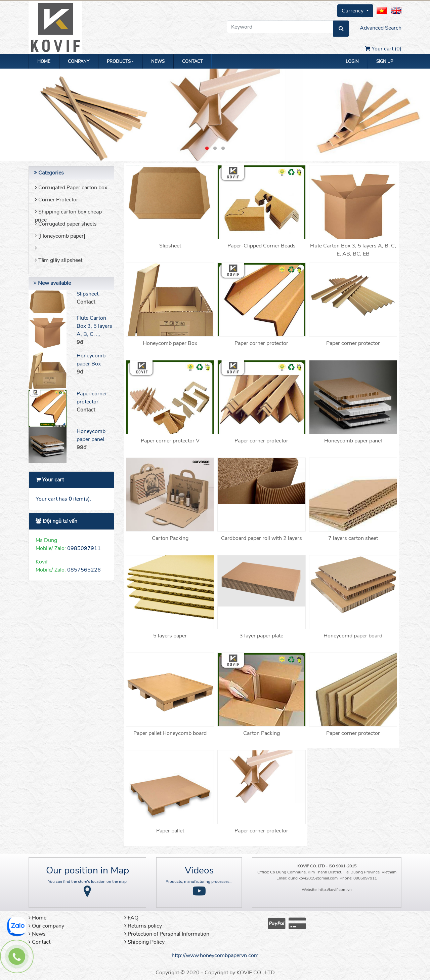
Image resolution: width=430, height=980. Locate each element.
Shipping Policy (144, 942)
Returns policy (143, 926)
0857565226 (84, 570)
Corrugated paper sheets (66, 224)
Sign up (385, 62)
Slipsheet (88, 294)
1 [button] (207, 149)
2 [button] (215, 149)
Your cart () (383, 49)
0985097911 (84, 548)
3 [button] (223, 149)
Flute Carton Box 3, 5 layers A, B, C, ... (94, 326)
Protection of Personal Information (167, 934)
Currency (353, 11)
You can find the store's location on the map (87, 881)
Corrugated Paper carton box (71, 188)
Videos (199, 870)
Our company (46, 926)
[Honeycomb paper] (60, 236)
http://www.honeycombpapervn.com (215, 955)
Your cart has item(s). (63, 499)
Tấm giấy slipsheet (59, 260)
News (158, 62)
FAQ (131, 918)
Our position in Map (88, 870)
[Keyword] (280, 27)
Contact (192, 62)
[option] (215, 115)
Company (79, 62)
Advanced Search (381, 28)
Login (352, 62)
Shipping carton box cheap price (68, 214)
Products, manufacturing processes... (199, 881)
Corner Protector (57, 200)
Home (44, 62)
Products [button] (119, 62)
